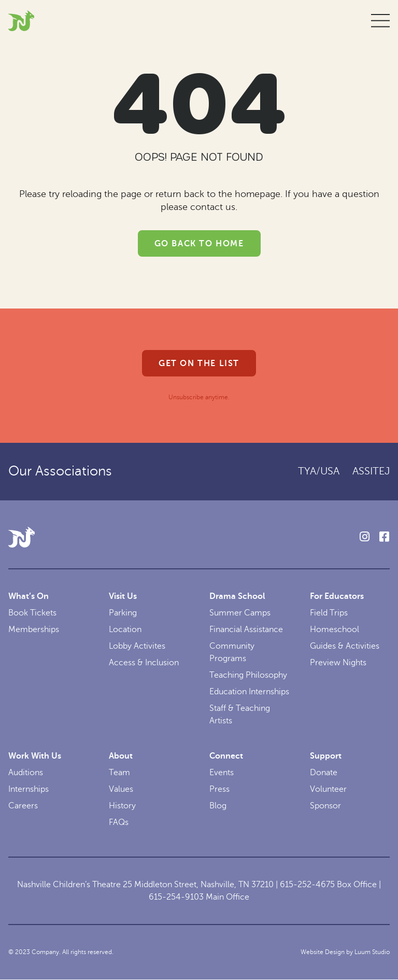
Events (222, 773)
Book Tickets (32, 613)
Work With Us (35, 756)
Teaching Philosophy (248, 675)
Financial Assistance (246, 629)
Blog (218, 806)
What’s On (29, 596)
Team (119, 773)
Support (326, 756)
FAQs (119, 822)
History (122, 806)
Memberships (34, 629)
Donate (324, 773)
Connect (226, 756)
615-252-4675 (307, 885)
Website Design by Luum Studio (345, 952)
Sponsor (325, 806)
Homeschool (335, 629)
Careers (23, 806)
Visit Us (123, 596)
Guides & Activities (345, 646)
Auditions (26, 773)
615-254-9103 (176, 897)
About (121, 756)
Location (125, 629)
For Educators (337, 596)
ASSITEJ (371, 471)
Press (219, 789)
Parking (123, 613)
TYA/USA (319, 471)
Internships (29, 789)
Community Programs (232, 652)
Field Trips (329, 613)
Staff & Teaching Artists (240, 715)
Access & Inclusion (144, 663)
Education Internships (249, 692)
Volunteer (328, 789)
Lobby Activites (137, 646)
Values (121, 789)
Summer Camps (240, 613)
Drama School (237, 596)
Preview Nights (338, 663)
